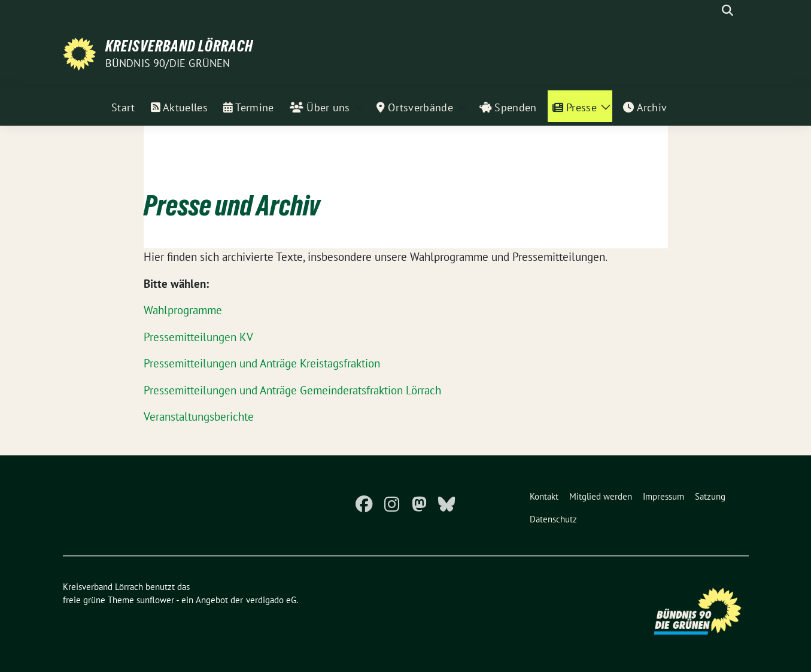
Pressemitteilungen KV (198, 337)
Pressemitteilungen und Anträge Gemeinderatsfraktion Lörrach (292, 390)
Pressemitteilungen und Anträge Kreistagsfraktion (262, 363)
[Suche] (710, 10)
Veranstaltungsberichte (199, 416)
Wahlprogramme (183, 310)
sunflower (155, 600)
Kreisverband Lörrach (179, 46)
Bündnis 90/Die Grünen (168, 63)
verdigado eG (271, 600)
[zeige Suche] (728, 10)
